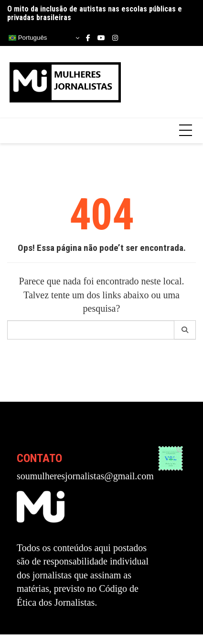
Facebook (88, 38)
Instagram (115, 38)
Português (28, 38)
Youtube (101, 38)
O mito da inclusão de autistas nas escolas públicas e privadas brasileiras (95, 13)
